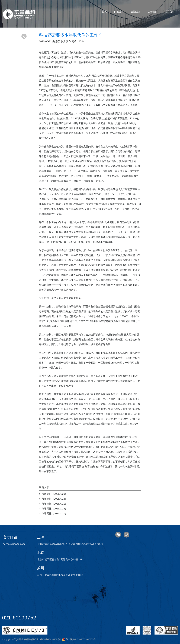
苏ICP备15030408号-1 (51, 639)
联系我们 (169, 12)
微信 (118, 535)
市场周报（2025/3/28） (54, 509)
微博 (126, 535)
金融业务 (136, 12)
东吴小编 (60, 41)
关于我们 (153, 12)
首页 (104, 12)
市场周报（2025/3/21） (54, 513)
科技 (44, 57)
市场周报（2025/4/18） (54, 499)
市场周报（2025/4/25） (54, 494)
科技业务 (119, 12)
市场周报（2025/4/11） (54, 504)
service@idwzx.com (14, 544)
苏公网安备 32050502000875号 (79, 639)
